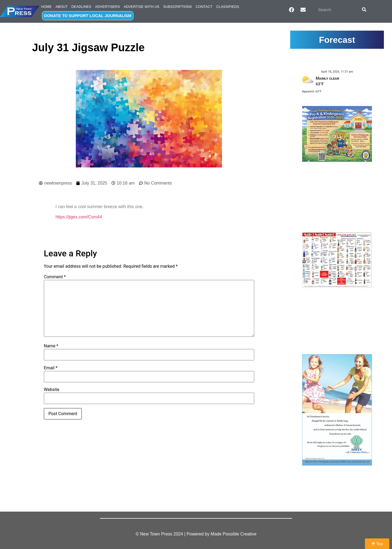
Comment (55, 277)
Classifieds (228, 7)
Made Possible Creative (233, 534)
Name (51, 346)
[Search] (364, 9)
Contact (204, 7)
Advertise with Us (142, 7)
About (62, 7)
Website (52, 390)
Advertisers (107, 7)
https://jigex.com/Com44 (79, 217)
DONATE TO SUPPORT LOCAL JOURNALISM (88, 16)
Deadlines (81, 7)
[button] (308, 162)
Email (51, 368)
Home (46, 7)
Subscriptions (178, 7)
